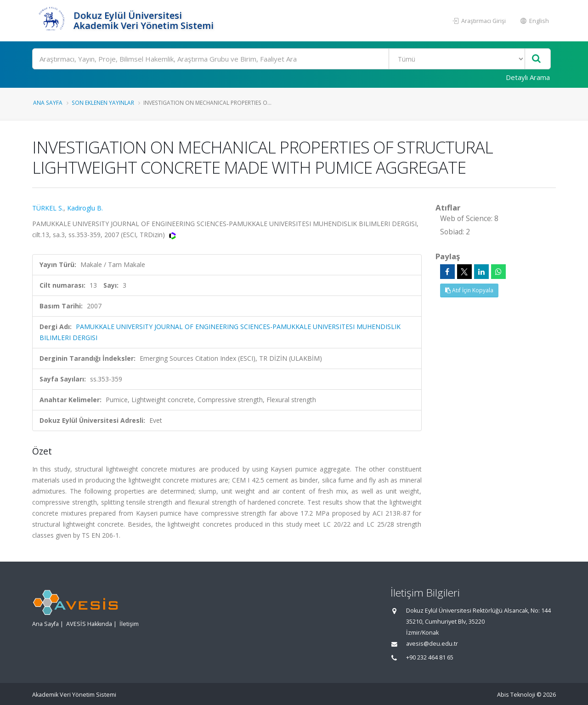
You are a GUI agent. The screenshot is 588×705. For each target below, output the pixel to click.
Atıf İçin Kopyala (469, 290)
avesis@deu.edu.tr (432, 644)
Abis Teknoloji (516, 695)
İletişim (129, 624)
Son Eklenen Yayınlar (103, 102)
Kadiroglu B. (85, 208)
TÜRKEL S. (48, 208)
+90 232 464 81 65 (430, 657)
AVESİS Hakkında (89, 624)
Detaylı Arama (528, 77)
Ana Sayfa (48, 102)
